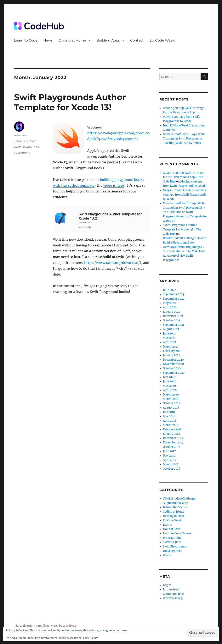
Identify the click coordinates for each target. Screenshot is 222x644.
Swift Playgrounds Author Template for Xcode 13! (70, 102)
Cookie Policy (90, 638)
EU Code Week (162, 40)
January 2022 (172, 312)
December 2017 (173, 438)
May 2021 (169, 338)
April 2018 (170, 421)
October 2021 (172, 320)
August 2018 (171, 408)
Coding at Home (72, 40)
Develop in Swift (174, 516)
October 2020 (172, 368)
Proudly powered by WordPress (57, 626)
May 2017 (169, 456)
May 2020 (169, 386)
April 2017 (170, 460)
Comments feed (173, 594)
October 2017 (172, 447)
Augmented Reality (175, 503)
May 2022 (169, 303)
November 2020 (173, 364)
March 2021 (171, 347)
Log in (167, 585)
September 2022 (174, 299)
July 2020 (169, 377)
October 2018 (172, 403)
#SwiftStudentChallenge (179, 499)
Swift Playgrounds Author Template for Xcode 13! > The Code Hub (182, 230)
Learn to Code (26, 40)
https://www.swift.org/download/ (112, 263)
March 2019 (171, 399)
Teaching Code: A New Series (182, 143)
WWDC (167, 555)
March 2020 (171, 395)
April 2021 (170, 342)
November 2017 (173, 443)
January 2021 (171, 355)
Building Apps (108, 40)
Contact (137, 40)
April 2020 (170, 390)
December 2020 (173, 360)
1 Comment (22, 153)
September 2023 (174, 294)
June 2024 (170, 290)
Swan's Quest (172, 542)
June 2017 (169, 451)
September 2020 (174, 373)
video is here (114, 185)
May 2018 (169, 416)
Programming (172, 538)
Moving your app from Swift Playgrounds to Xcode (185, 195)
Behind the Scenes (175, 507)
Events (167, 525)
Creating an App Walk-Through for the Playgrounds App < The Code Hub (184, 177)
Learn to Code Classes (177, 533)
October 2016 (172, 469)
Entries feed (171, 590)
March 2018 (171, 425)
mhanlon (20, 135)
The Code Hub (23, 626)
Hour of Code (172, 529)
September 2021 (173, 325)
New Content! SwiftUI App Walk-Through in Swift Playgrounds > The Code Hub (185, 208)
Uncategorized (173, 551)
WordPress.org (173, 598)
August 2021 (171, 329)
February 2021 (172, 351)
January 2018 (171, 434)
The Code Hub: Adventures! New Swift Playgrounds (184, 256)
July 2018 (169, 412)
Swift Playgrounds (26, 147)
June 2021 (169, 334)
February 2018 (172, 429)
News (48, 40)
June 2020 (170, 381)
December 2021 (173, 316)
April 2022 (170, 307)
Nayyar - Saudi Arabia (177, 190)
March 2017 (171, 464)
